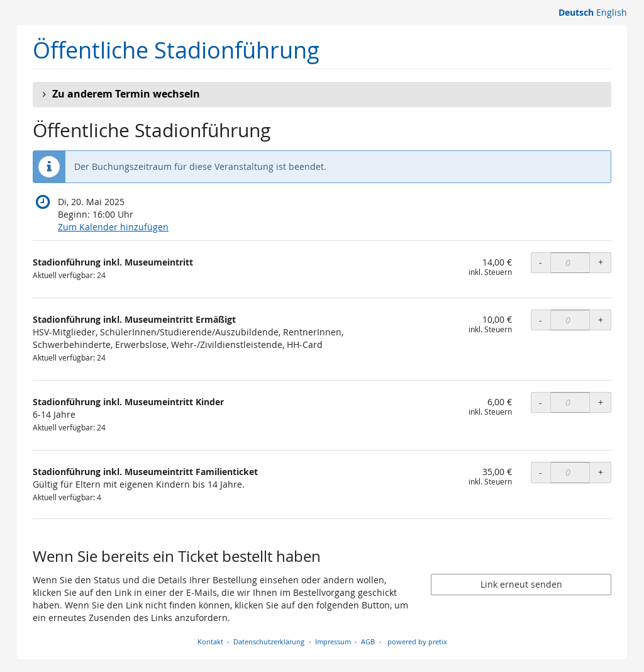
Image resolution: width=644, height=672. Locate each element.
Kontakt (210, 641)
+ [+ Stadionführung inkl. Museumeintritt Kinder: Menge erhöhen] (601, 402)
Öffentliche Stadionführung (176, 50)
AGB (368, 641)
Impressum (333, 641)
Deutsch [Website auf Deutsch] (576, 12)
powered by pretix (417, 641)
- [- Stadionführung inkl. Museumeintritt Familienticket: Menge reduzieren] (541, 472)
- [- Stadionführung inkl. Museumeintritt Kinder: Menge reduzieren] (541, 402)
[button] (322, 94)
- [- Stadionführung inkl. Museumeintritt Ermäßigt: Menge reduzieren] (541, 320)
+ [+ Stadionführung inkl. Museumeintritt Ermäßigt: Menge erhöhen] (601, 320)
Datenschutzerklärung (269, 641)
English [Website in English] (612, 12)
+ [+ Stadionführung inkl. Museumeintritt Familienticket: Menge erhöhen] (601, 472)
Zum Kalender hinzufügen (113, 227)
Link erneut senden (521, 584)
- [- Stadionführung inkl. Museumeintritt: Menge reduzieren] (541, 262)
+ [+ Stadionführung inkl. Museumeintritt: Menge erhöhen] (601, 262)
